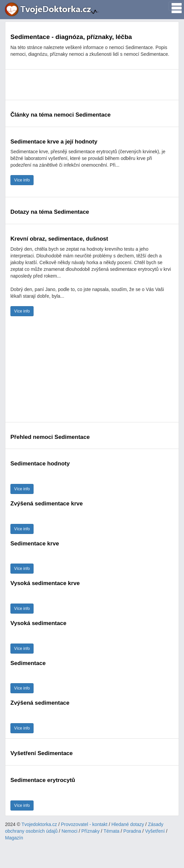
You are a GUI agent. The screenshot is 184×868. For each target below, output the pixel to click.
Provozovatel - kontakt (84, 824)
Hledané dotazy (128, 824)
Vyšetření (155, 831)
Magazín (14, 838)
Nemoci (69, 831)
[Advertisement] (92, 85)
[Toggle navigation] (175, 6)
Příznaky (90, 831)
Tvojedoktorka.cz (39, 824)
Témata (111, 831)
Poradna (132, 831)
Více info (22, 180)
